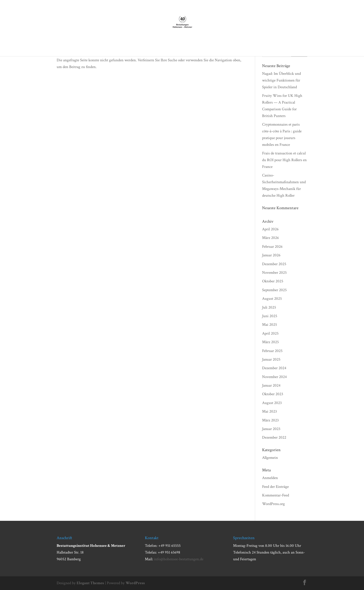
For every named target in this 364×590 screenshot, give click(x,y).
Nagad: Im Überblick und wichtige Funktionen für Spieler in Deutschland (281, 80)
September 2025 (274, 290)
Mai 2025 (270, 325)
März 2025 (270, 342)
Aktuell (212, 47)
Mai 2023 (270, 411)
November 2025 (274, 273)
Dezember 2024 (274, 368)
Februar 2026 (272, 247)
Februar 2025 (272, 351)
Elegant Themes (90, 583)
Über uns (108, 47)
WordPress (135, 583)
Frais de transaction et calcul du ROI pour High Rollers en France (284, 160)
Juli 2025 (269, 307)
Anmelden (270, 478)
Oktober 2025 (273, 281)
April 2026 (270, 229)
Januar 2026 (271, 255)
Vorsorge (193, 47)
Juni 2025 (270, 316)
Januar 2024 (271, 385)
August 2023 (272, 403)
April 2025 (270, 333)
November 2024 (274, 377)
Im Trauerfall (137, 47)
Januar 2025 (271, 359)
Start (91, 47)
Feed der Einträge (275, 487)
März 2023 (270, 420)
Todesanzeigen (236, 47)
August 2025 (272, 299)
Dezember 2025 (274, 264)
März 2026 (270, 238)
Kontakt (260, 47)
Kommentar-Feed (276, 495)
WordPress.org (273, 504)
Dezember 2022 (274, 437)
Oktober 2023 (273, 394)
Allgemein (270, 458)
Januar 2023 (271, 429)
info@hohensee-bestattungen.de (179, 559)
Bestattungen (169, 47)
